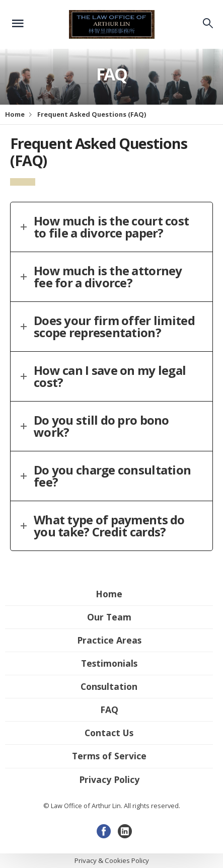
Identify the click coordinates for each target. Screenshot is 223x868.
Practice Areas (109, 640)
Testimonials (109, 663)
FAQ (109, 709)
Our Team (109, 617)
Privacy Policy (109, 779)
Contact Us (109, 733)
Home (15, 114)
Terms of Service (109, 756)
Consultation (109, 686)
